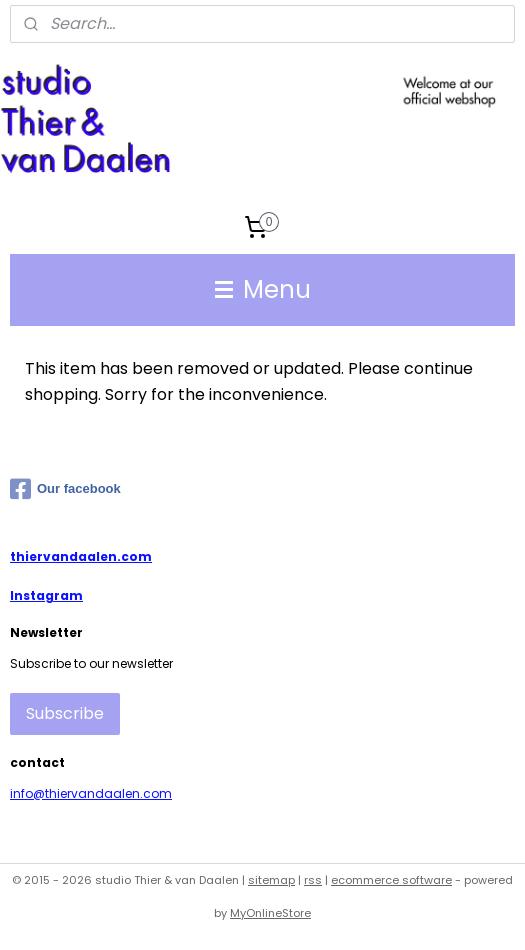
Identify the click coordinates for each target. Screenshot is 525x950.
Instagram (46, 595)
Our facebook (65, 489)
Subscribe (65, 713)
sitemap (271, 880)
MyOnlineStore (270, 913)
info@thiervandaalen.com (91, 793)
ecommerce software (391, 880)
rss (313, 880)
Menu (263, 289)
